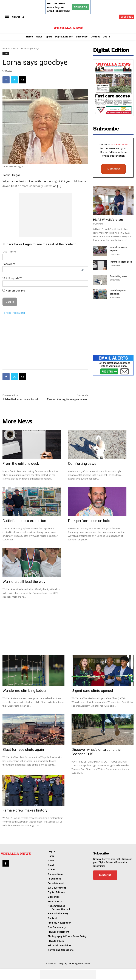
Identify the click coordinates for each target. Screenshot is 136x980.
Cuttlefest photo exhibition (24, 521)
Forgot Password (14, 313)
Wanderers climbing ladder (25, 691)
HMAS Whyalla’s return (108, 220)
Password (9, 264)
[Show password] (83, 270)
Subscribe (113, 169)
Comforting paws (118, 276)
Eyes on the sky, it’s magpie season (68, 399)
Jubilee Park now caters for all (20, 399)
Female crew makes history (25, 810)
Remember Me (14, 291)
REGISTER (80, 7)
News (14, 49)
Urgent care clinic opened (92, 691)
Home (6, 49)
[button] (19, 17)
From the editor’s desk (121, 262)
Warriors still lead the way (24, 582)
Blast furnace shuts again (23, 750)
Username (9, 252)
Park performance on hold (89, 521)
